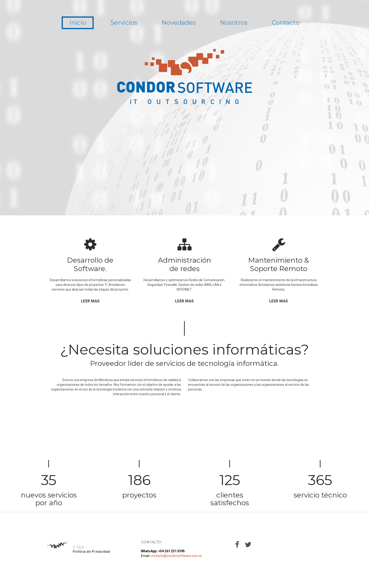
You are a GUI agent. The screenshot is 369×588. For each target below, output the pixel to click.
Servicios (119, 23)
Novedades (178, 23)
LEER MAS (90, 301)
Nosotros (238, 23)
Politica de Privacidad (91, 552)
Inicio (68, 23)
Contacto (295, 23)
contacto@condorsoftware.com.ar (176, 556)
